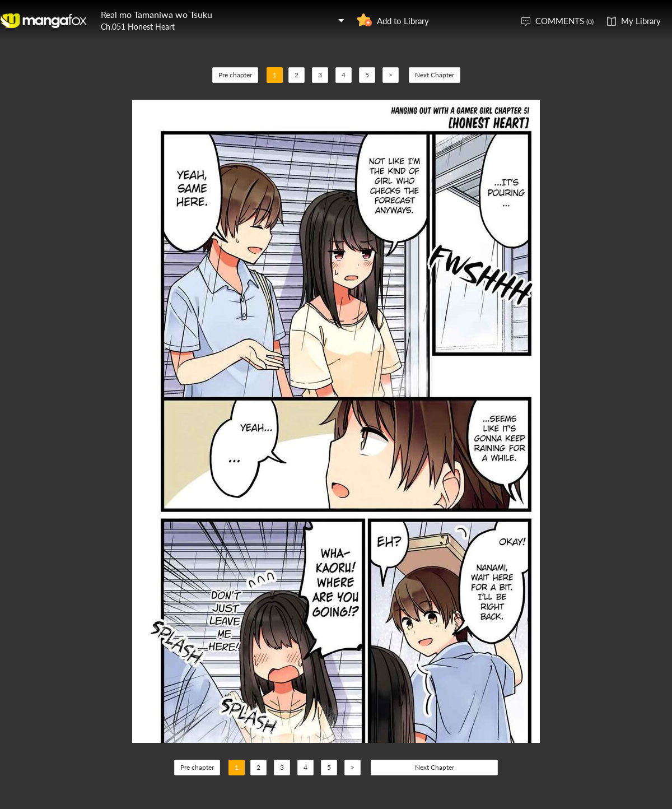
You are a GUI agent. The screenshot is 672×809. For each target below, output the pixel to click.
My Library (641, 21)
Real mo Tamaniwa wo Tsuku (157, 14)
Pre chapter (235, 75)
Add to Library (403, 21)
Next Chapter (435, 75)
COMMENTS (564, 21)
